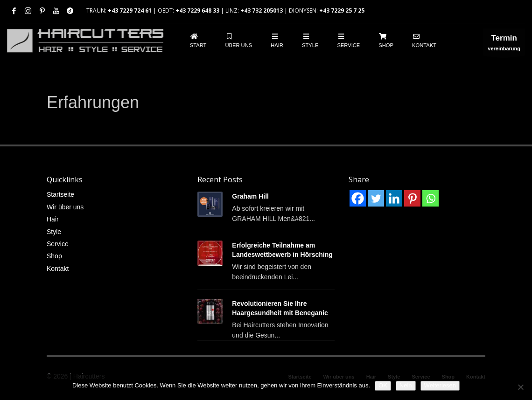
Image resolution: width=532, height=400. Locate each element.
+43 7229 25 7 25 (342, 10)
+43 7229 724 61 (130, 10)
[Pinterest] (412, 198)
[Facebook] (358, 198)
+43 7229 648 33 (197, 10)
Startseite (60, 194)
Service (58, 244)
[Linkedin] (394, 198)
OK (383, 385)
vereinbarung (504, 45)
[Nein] (520, 387)
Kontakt (58, 269)
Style (54, 232)
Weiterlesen (440, 385)
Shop (54, 256)
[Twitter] (376, 198)
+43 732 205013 (262, 10)
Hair (53, 219)
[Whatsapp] (430, 198)
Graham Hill (250, 196)
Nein (406, 385)
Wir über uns (65, 207)
